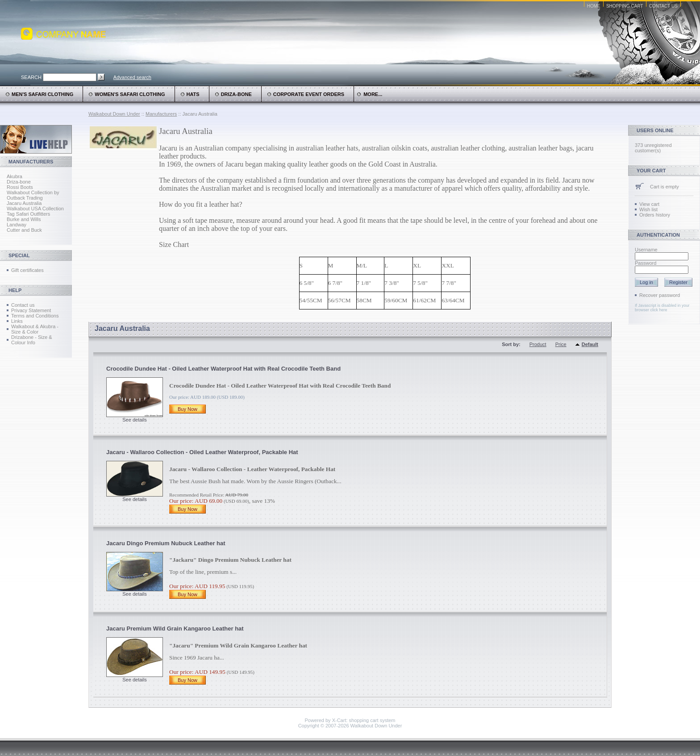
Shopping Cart (625, 6)
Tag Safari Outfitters (28, 214)
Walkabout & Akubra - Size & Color (35, 329)
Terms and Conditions (35, 316)
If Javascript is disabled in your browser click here (662, 308)
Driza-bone (19, 182)
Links (17, 321)
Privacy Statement (31, 310)
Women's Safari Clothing (130, 94)
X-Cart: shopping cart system (364, 720)
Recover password (660, 295)
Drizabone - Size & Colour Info (32, 340)
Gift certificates (27, 270)
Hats (193, 94)
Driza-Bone (236, 94)
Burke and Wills (24, 219)
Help (15, 290)
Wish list (648, 209)
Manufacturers (161, 114)
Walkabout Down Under (114, 114)
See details (134, 420)
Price (561, 344)
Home (594, 6)
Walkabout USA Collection (35, 209)
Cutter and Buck (24, 230)
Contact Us (663, 6)
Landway (17, 225)
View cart (649, 204)
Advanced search (132, 77)
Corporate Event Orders (309, 94)
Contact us (23, 305)
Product (538, 344)
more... (370, 94)
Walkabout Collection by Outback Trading (33, 195)
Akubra (15, 176)
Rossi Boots (20, 187)
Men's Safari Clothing (42, 94)
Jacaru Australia (24, 203)
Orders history (655, 215)
